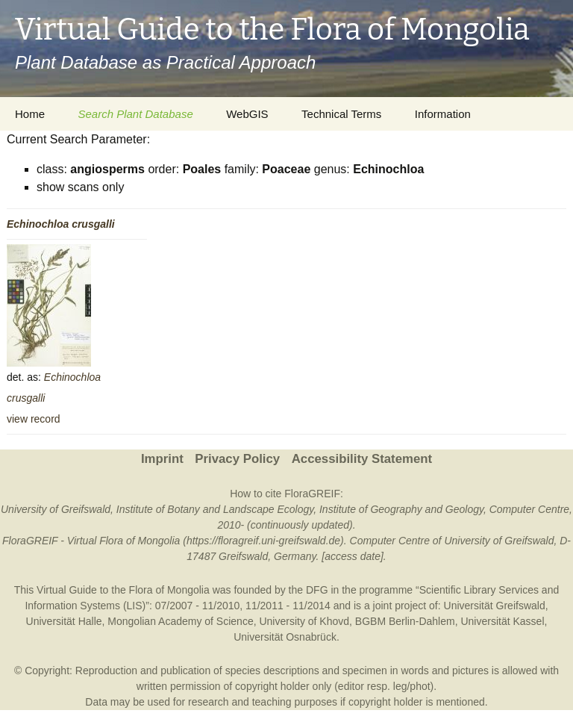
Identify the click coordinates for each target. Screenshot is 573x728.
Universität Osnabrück (285, 637)
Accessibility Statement (362, 459)
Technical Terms (341, 114)
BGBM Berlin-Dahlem (405, 621)
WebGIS (247, 114)
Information (443, 114)
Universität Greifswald (495, 606)
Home (30, 114)
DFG (317, 590)
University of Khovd (304, 621)
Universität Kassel (502, 621)
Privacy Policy (237, 459)
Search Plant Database (135, 114)
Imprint (162, 459)
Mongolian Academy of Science (180, 621)
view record (34, 419)
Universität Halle (64, 621)
